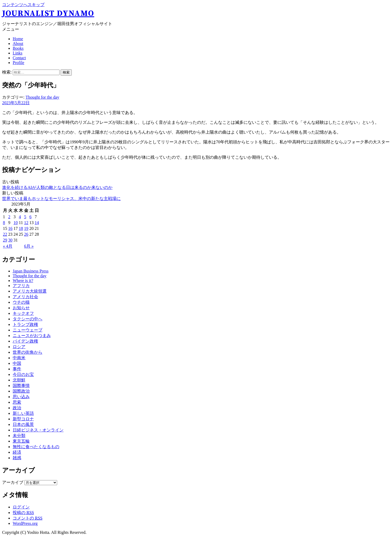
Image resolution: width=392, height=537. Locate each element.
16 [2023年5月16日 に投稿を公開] (10, 228)
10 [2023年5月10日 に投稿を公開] (16, 223)
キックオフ (23, 313)
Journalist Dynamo (48, 13)
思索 (17, 402)
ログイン (21, 507)
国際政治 (21, 391)
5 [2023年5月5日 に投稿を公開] (25, 217)
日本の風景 (23, 424)
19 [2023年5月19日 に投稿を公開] (26, 228)
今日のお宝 (23, 374)
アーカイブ (13, 482)
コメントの (28, 518)
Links (17, 53)
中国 (17, 363)
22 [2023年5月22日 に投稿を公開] (5, 234)
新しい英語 (23, 413)
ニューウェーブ (28, 330)
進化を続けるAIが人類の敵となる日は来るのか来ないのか (57, 187)
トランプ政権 (25, 324)
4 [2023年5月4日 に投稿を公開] (20, 217)
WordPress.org (25, 523)
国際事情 (21, 386)
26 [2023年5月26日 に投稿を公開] (26, 234)
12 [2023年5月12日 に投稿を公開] (26, 223)
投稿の (23, 513)
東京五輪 (21, 441)
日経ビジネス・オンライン (38, 430)
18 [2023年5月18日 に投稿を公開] (21, 228)
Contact (19, 58)
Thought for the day (42, 97)
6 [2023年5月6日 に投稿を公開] (30, 217)
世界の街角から (28, 352)
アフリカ (21, 286)
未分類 (19, 436)
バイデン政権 (25, 341)
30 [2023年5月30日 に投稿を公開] (10, 240)
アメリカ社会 (25, 297)
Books (18, 48)
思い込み (21, 397)
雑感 (17, 458)
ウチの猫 (21, 302)
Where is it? (23, 281)
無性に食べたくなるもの (36, 447)
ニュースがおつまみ (32, 336)
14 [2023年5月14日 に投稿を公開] (37, 223)
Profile (19, 63)
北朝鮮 (19, 380)
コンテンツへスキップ (23, 5)
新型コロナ (23, 419)
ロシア (19, 347)
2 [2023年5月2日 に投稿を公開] (9, 217)
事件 (17, 369)
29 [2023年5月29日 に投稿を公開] (5, 240)
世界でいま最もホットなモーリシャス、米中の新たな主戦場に (61, 199)
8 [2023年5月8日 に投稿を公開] (4, 223)
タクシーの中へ (28, 319)
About (18, 44)
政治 (17, 408)
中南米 (19, 358)
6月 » (29, 246)
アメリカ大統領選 (30, 291)
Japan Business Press (31, 271)
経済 (17, 452)
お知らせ (21, 308)
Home (18, 39)
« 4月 (8, 246)
